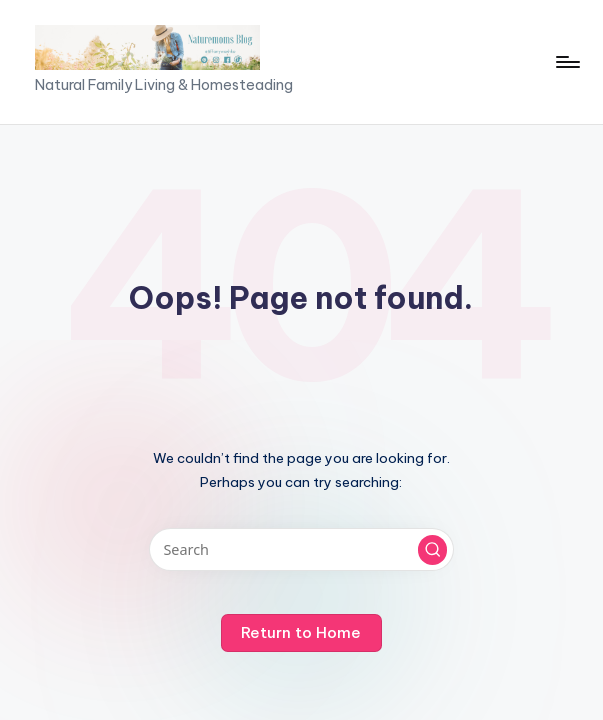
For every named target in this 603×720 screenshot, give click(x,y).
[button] (433, 550)
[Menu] (566, 62)
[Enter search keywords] (301, 549)
